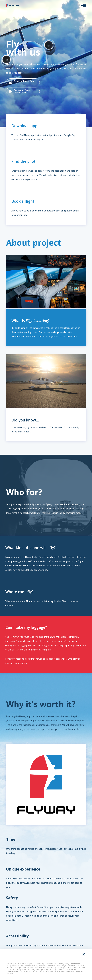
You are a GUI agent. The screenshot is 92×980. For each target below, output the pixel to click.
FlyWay (13, 5)
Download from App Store (21, 82)
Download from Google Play (19, 91)
